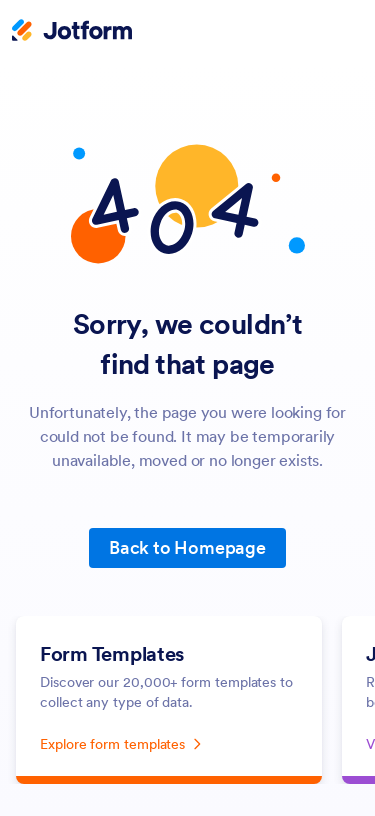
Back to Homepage (187, 547)
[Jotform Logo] (72, 32)
